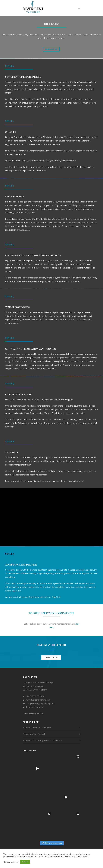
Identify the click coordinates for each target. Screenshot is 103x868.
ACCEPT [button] (25, 862)
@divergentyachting (34, 707)
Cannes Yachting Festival (34, 734)
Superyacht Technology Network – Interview (42, 740)
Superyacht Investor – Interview (37, 727)
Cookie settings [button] (11, 862)
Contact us (51, 49)
